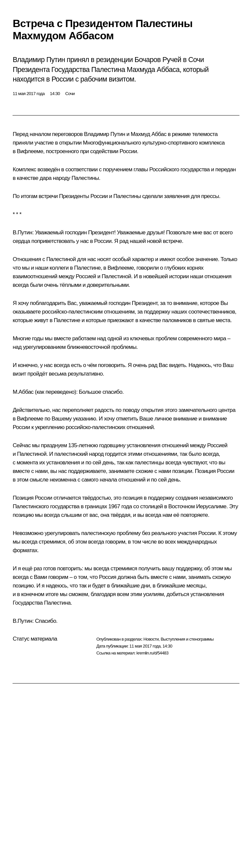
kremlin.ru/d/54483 (152, 653)
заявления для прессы (191, 196)
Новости (151, 639)
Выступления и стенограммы (187, 639)
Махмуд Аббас (149, 134)
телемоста (205, 134)
